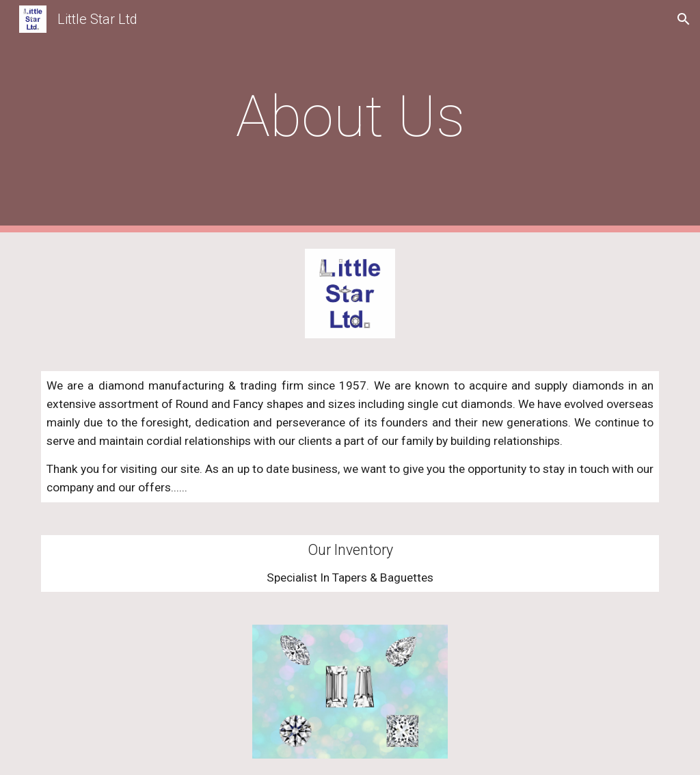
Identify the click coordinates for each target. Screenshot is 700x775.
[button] (684, 19)
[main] (350, 117)
